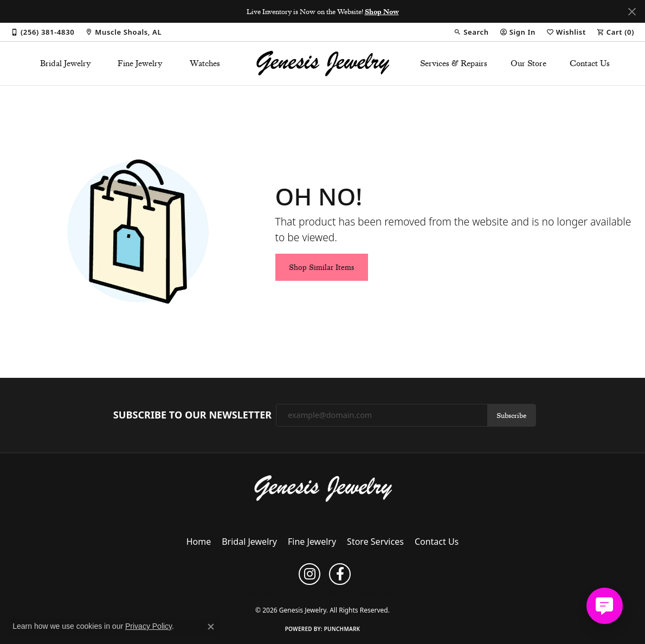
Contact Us (590, 63)
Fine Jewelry (140, 63)
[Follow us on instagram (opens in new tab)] (309, 574)
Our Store (528, 63)
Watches (205, 63)
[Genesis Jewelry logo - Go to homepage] (322, 63)
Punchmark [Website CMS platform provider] (342, 629)
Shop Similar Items (321, 267)
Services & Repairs (454, 63)
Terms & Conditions (309, 592)
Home (199, 542)
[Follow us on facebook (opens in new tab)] (340, 574)
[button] (471, 32)
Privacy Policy (254, 592)
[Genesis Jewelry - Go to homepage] (323, 488)
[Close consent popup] (211, 627)
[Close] (632, 12)
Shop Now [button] (382, 11)
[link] (43, 32)
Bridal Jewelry (66, 63)
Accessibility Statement (378, 592)
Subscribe (511, 415)
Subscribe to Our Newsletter (192, 415)
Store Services (375, 542)
